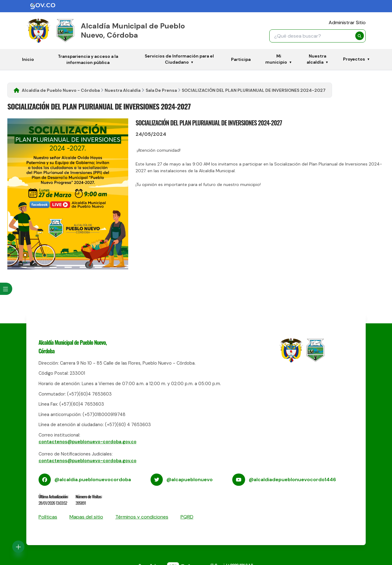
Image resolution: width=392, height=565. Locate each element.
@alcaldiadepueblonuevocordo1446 (292, 480)
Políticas (48, 517)
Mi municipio (276, 59)
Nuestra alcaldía (316, 59)
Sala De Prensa (161, 90)
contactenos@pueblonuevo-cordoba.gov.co (88, 442)
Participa (241, 59)
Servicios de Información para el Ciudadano (179, 59)
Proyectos (354, 59)
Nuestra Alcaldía (123, 90)
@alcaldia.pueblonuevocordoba (93, 480)
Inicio (28, 59)
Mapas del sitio (86, 517)
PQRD (187, 517)
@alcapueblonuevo (190, 480)
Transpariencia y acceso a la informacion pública (88, 59)
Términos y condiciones (142, 517)
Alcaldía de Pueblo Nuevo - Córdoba (61, 90)
